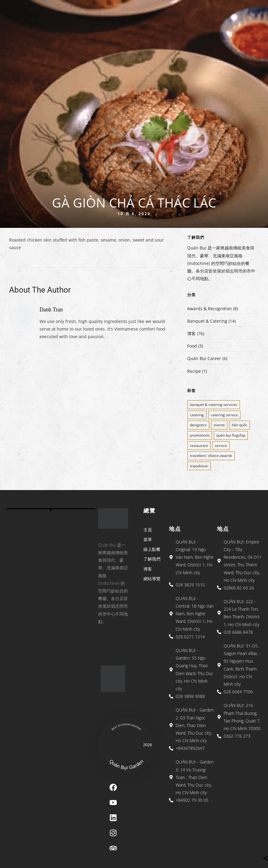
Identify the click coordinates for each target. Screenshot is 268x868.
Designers (198, 425)
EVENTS (219, 425)
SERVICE (221, 446)
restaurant (199, 446)
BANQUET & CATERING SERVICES (214, 405)
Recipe (194, 371)
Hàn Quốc (240, 425)
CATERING (197, 415)
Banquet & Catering (207, 321)
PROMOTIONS (200, 435)
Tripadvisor (199, 466)
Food (192, 346)
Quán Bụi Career (204, 358)
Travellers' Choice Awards (211, 456)
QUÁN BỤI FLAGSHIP (231, 435)
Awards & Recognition (210, 309)
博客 (191, 333)
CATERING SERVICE (224, 415)
